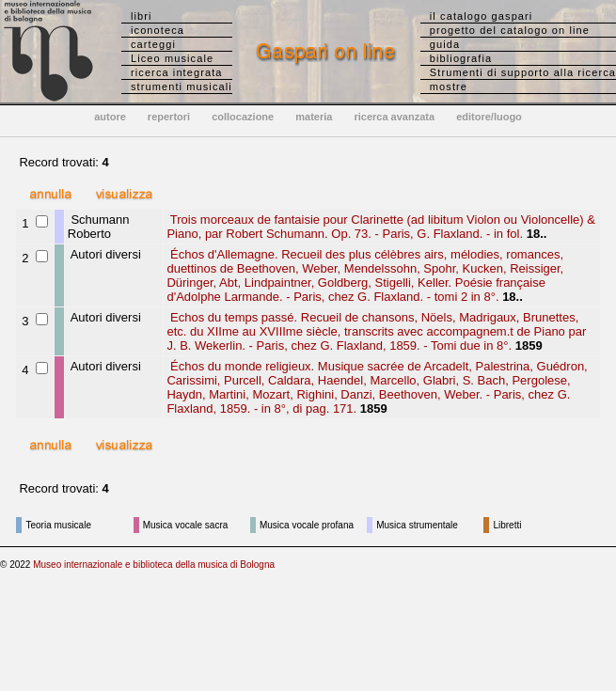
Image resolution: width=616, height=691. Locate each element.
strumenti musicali (182, 86)
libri (142, 16)
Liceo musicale (172, 58)
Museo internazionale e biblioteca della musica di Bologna (154, 565)
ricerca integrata (177, 72)
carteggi (153, 44)
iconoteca (158, 30)
